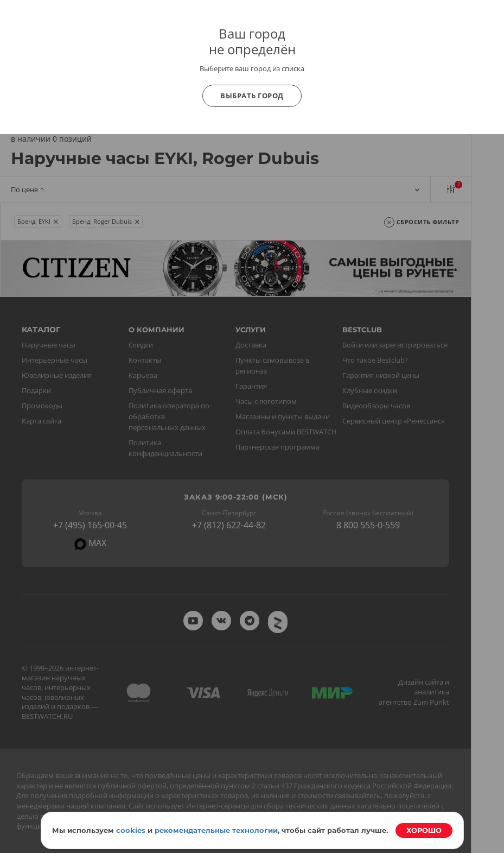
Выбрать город (252, 96)
